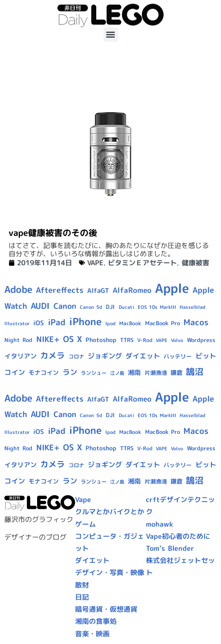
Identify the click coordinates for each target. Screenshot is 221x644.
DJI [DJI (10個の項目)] (110, 307)
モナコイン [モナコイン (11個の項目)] (44, 372)
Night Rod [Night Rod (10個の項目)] (18, 340)
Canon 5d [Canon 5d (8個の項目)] (91, 307)
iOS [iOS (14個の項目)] (39, 323)
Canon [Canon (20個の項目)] (65, 306)
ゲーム (85, 524)
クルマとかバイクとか (110, 512)
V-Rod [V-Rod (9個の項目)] (145, 340)
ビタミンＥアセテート (142, 263)
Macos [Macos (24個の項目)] (196, 322)
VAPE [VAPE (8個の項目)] (162, 340)
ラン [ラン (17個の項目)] (70, 372)
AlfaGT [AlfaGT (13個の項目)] (98, 291)
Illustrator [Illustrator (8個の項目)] (17, 324)
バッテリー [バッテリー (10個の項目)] (178, 356)
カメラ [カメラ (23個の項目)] (52, 355)
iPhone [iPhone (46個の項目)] (85, 321)
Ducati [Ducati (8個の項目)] (126, 307)
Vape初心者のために (178, 536)
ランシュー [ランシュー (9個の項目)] (94, 373)
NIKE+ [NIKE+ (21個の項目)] (48, 339)
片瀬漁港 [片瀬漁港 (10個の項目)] (156, 373)
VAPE (95, 263)
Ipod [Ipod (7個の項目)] (110, 324)
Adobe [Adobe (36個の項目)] (18, 289)
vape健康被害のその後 (53, 232)
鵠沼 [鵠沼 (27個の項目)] (195, 372)
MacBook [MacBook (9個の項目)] (130, 323)
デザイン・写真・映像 (110, 572)
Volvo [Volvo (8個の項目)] (177, 340)
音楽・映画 (92, 634)
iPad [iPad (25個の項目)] (57, 322)
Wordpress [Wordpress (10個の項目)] (201, 340)
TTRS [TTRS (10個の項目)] (127, 340)
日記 (82, 597)
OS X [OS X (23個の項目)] (73, 339)
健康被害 (196, 263)
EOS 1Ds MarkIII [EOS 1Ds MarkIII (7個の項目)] (157, 307)
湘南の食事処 (96, 621)
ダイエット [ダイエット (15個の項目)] (143, 356)
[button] (111, 35)
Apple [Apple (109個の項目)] (172, 288)
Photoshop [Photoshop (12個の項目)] (101, 340)
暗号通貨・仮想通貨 (106, 609)
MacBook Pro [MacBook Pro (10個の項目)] (163, 323)
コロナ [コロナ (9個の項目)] (76, 357)
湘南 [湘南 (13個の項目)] (134, 372)
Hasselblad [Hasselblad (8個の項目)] (193, 307)
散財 (82, 585)
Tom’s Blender (170, 548)
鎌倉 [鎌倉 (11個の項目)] (177, 372)
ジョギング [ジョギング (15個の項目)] (105, 356)
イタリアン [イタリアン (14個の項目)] (21, 356)
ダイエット (92, 560)
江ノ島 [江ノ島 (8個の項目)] (117, 373)
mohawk (159, 524)
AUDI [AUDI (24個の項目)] (40, 306)
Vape (83, 499)
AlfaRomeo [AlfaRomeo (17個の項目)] (132, 290)
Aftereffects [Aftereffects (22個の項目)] (60, 290)
